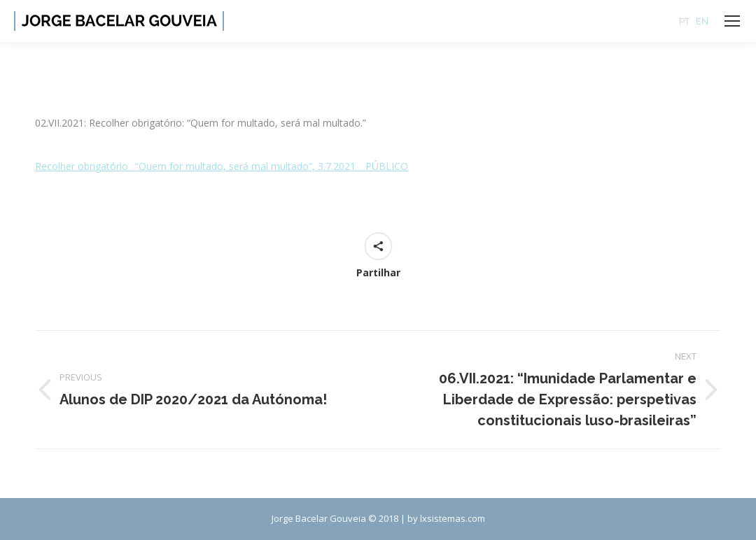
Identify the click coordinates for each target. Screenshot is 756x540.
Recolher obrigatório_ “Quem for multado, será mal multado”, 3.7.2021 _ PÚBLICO (222, 166)
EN (702, 21)
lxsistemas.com (453, 518)
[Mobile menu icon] (732, 21)
